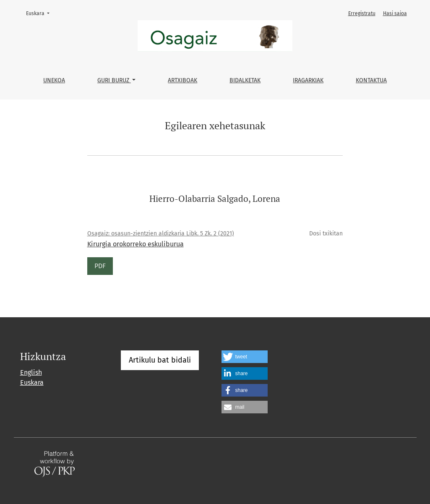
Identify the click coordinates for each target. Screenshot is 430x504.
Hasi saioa (395, 13)
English (31, 372)
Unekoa (54, 80)
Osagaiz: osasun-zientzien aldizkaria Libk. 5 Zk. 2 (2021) (161, 234)
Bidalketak (245, 80)
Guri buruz (114, 80)
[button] (245, 357)
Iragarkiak (308, 80)
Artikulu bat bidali (160, 360)
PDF (100, 266)
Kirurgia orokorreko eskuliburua (136, 244)
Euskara (40, 13)
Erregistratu (362, 13)
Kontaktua (371, 80)
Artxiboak (182, 80)
